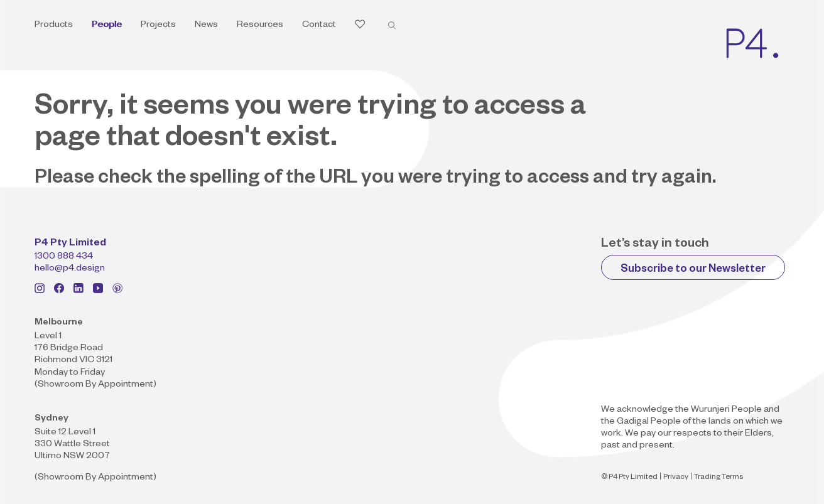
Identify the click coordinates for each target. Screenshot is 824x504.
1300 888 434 (64, 257)
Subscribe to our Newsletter (693, 270)
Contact (319, 26)
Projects (158, 26)
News (206, 26)
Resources (260, 26)
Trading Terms (718, 478)
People (107, 26)
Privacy (676, 478)
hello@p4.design (70, 269)
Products (54, 26)
